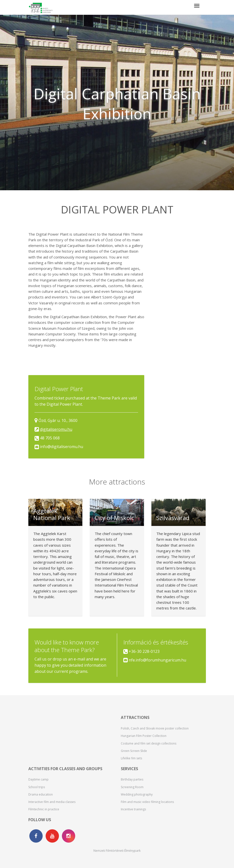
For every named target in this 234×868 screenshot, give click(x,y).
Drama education (41, 794)
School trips (37, 787)
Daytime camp (38, 779)
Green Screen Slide (134, 751)
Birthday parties (132, 779)
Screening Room (132, 787)
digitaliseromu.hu (56, 429)
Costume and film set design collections (149, 743)
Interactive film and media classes (52, 802)
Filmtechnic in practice (44, 809)
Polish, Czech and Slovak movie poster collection (155, 728)
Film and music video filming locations (147, 802)
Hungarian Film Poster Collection (144, 736)
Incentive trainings (133, 809)
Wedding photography (137, 794)
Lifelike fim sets (131, 758)
